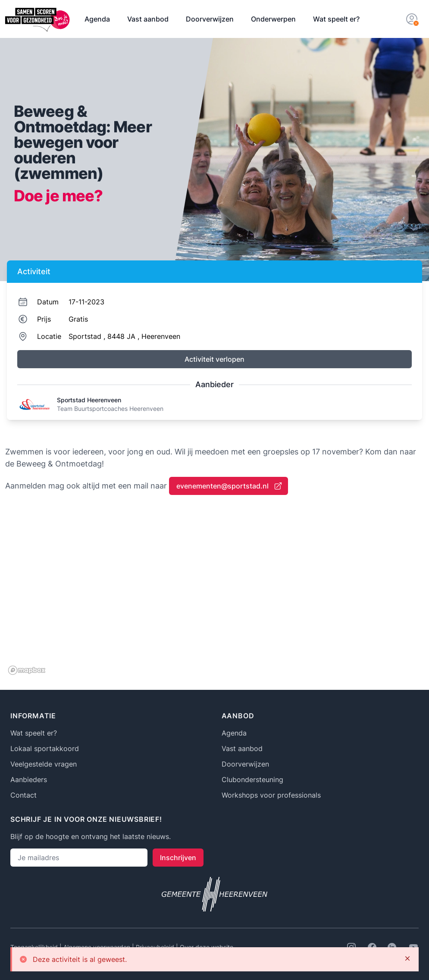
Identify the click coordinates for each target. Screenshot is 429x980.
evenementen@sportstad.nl (229, 486)
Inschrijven (178, 858)
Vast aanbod (148, 19)
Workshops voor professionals (271, 795)
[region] (214, 592)
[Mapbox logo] (27, 670)
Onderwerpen (273, 19)
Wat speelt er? (336, 19)
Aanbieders (29, 780)
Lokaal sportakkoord (45, 748)
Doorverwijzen (210, 19)
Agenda (97, 19)
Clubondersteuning (252, 780)
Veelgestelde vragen (44, 764)
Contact (23, 795)
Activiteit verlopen (214, 359)
